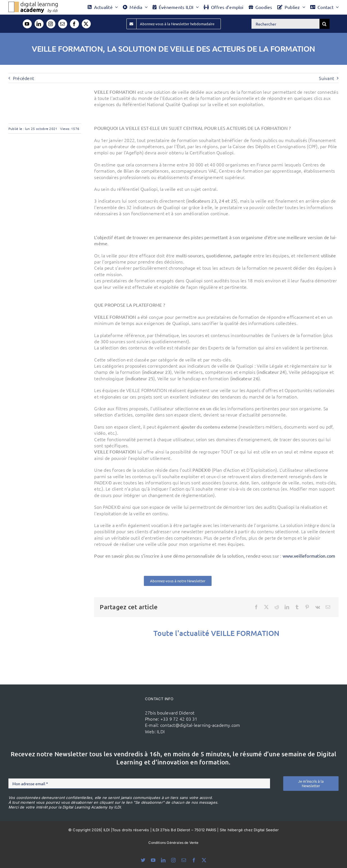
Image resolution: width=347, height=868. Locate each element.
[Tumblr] (297, 607)
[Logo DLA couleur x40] (33, 4)
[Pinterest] (307, 607)
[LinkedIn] (287, 607)
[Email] (328, 607)
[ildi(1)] (116, 707)
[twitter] (86, 24)
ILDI (161, 731)
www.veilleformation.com (309, 556)
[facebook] (74, 24)
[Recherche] (325, 24)
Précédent (23, 78)
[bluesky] (143, 860)
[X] (266, 607)
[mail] (63, 24)
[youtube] (27, 24)
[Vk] (318, 607)
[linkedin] (39, 24)
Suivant (326, 78)
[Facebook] (256, 607)
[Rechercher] (285, 24)
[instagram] (51, 24)
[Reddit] (277, 607)
